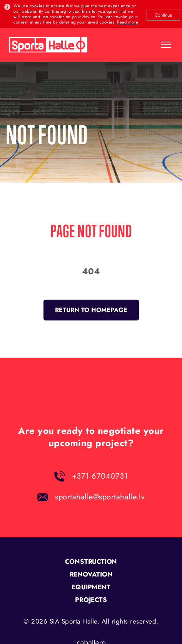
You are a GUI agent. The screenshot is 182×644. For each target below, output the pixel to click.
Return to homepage (91, 310)
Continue (163, 15)
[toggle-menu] (166, 45)
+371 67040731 (100, 476)
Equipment (91, 587)
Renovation (91, 574)
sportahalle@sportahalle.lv (100, 497)
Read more (128, 22)
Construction (91, 561)
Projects (91, 600)
